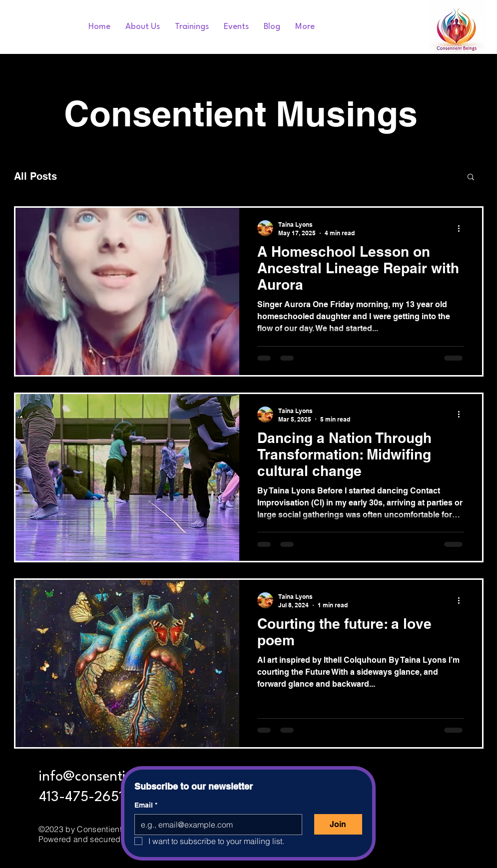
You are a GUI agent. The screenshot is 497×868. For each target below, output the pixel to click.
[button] (471, 178)
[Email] (215, 825)
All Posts (35, 176)
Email (146, 806)
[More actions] (463, 228)
